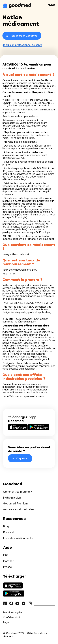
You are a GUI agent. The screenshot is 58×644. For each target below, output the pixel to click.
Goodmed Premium (15, 503)
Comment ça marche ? (17, 492)
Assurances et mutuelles (19, 509)
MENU (51, 5)
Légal (6, 622)
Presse (7, 567)
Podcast (9, 532)
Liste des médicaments (18, 538)
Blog (6, 526)
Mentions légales (13, 612)
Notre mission (12, 498)
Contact (8, 561)
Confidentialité (12, 617)
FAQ (6, 555)
